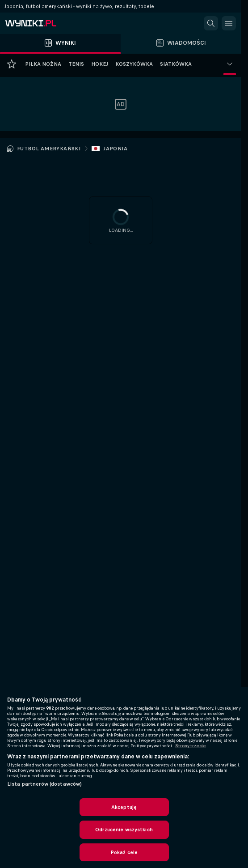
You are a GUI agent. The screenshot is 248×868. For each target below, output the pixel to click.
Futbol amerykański (49, 149)
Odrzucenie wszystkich (124, 830)
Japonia (115, 149)
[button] (211, 23)
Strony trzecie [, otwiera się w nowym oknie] (191, 746)
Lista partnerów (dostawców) (44, 784)
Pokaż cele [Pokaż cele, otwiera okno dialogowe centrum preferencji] (124, 852)
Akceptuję (124, 807)
